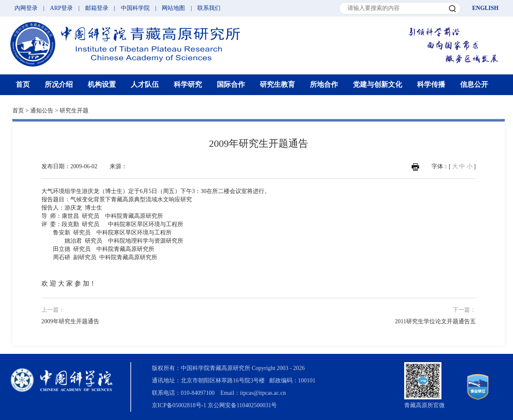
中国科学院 (135, 8)
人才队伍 (145, 85)
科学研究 (188, 85)
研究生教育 (277, 85)
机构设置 (102, 85)
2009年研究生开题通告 (70, 321)
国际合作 (231, 85)
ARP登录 (61, 8)
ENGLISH (485, 8)
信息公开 (474, 85)
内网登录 (26, 8)
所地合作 (324, 85)
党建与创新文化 (378, 85)
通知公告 (42, 111)
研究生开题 (74, 111)
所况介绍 (59, 85)
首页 (23, 85)
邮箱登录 (97, 8)
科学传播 (431, 85)
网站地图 (173, 8)
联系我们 (209, 8)
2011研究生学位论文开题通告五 (435, 321)
